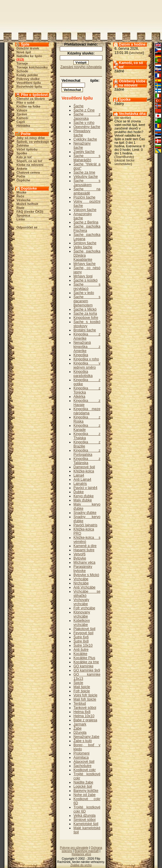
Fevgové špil (83, 633)
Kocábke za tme (86, 662)
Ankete (22, 169)
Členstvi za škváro (31, 99)
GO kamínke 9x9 (87, 670)
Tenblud (80, 704)
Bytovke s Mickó (86, 575)
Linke (21, 219)
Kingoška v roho (86, 359)
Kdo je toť (24, 157)
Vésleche (24, 200)
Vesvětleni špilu (29, 83)
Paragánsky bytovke (83, 569)
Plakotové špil (84, 629)
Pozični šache (84, 197)
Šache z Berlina (86, 222)
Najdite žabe (83, 782)
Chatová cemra (28, 172)
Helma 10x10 (84, 716)
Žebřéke (23, 146)
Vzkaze (22, 110)
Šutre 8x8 (81, 641)
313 (20, 60)
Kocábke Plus (84, 658)
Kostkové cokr (85, 770)
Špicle (78, 683)
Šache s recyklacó (87, 287)
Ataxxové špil (84, 762)
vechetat (137, 53)
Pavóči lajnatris (85, 525)
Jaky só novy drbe (31, 138)
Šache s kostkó (85, 280)
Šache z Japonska (87, 116)
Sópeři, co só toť (30, 161)
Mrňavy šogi (83, 276)
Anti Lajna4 (82, 479)
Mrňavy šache (85, 264)
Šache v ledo (84, 293)
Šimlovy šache (85, 243)
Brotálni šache (85, 330)
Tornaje (22, 63)
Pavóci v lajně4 (85, 488)
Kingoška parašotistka (83, 374)
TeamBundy (124, 157)
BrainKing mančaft (87, 851)
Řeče (20, 196)
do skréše (123, 118)
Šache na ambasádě (87, 191)
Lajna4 (79, 475)
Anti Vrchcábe (84, 587)
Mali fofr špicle (85, 699)
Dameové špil (84, 467)
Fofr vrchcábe (84, 608)
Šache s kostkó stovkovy (87, 324)
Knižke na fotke (29, 106)
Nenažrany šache (82, 146)
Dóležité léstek (28, 48)
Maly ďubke (83, 500)
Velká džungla (85, 816)
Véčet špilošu (27, 149)
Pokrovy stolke (28, 79)
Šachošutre (82, 766)
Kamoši (23, 118)
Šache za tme (84, 172)
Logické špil (83, 787)
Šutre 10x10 (83, 645)
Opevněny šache (87, 127)
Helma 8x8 (82, 712)
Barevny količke (86, 791)
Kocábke (80, 654)
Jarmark (80, 724)
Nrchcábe (81, 583)
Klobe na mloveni (30, 165)
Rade (21, 208)
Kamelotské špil (86, 824)
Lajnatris (80, 484)
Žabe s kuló (83, 741)
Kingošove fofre (86, 318)
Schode (23, 71)
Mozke (22, 192)
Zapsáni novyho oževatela (81, 67)
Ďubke (79, 492)
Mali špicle (82, 687)
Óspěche (23, 180)
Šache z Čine (84, 110)
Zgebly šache (84, 152)
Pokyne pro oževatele (74, 848)
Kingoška (81, 355)
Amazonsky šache (83, 216)
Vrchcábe (81, 579)
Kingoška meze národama (87, 411)
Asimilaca (81, 757)
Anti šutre (81, 650)
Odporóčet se (27, 227)
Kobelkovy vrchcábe (82, 623)
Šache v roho (84, 123)
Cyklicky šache (85, 139)
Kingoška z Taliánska (87, 461)
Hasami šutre (84, 550)
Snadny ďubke (85, 513)
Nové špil (24, 52)
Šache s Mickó (85, 309)
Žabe (77, 728)
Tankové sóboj (85, 708)
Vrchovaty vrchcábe (81, 602)
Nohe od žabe (85, 795)
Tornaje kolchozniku (32, 67)
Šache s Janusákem (87, 183)
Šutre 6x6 (81, 637)
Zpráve (22, 114)
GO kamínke (83, 666)
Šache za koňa (85, 314)
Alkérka (79, 397)
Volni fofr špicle (85, 695)
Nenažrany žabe (86, 737)
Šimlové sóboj (85, 820)
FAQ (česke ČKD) (30, 212)
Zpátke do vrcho (81, 865)
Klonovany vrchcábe (82, 614)
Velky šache (83, 247)
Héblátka (23, 126)
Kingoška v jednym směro (87, 365)
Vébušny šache (86, 177)
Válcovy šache (85, 210)
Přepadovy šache (82, 133)
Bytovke (80, 558)
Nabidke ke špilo (29, 56)
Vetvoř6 (80, 554)
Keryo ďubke (84, 496)
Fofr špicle (82, 691)
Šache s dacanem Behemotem (87, 301)
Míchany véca (84, 562)
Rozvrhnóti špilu (29, 87)
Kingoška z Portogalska (87, 453)
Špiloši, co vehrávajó (33, 142)
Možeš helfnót (27, 204)
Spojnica (23, 215)
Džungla (80, 733)
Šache (78, 106)
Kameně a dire (85, 546)
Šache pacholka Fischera (87, 228)
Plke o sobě (26, 103)
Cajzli (21, 122)
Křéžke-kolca (84, 471)
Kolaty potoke (27, 75)
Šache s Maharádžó (87, 158)
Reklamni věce (81, 854)
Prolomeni (81, 753)
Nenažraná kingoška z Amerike (87, 347)
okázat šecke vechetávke (125, 162)
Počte (21, 176)
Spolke (22, 153)
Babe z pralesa (85, 720)
